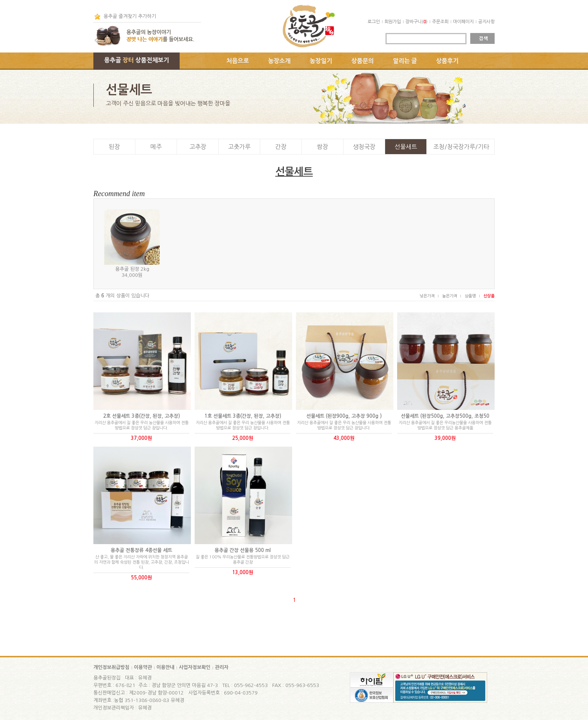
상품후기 (447, 61)
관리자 (222, 667)
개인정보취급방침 (111, 667)
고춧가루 (239, 147)
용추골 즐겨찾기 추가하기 (130, 16)
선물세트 (406, 147)
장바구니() (416, 22)
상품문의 (363, 61)
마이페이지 (463, 22)
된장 (114, 147)
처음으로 (238, 61)
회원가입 (393, 22)
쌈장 (322, 147)
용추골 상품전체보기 (137, 60)
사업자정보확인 (195, 667)
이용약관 (143, 667)
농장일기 (321, 61)
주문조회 (440, 22)
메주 (156, 147)
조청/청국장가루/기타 (461, 147)
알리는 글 (405, 61)
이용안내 (165, 667)
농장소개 (279, 61)
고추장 (198, 147)
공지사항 (486, 22)
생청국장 (364, 147)
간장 (281, 147)
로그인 (374, 22)
